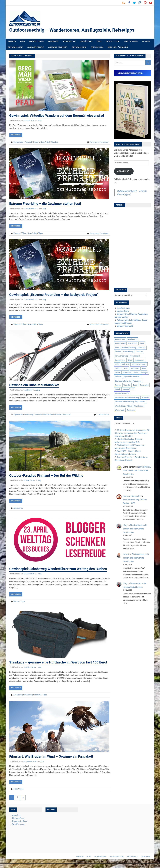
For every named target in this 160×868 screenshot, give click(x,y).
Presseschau (97, 47)
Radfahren (53, 41)
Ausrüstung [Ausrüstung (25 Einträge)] (133, 344)
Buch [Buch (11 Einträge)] (117, 348)
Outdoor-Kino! (79, 47)
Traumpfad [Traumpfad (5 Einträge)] (144, 385)
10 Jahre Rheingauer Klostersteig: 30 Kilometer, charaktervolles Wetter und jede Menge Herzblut (132, 433)
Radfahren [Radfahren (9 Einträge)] (135, 368)
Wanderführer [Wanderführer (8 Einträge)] (128, 389)
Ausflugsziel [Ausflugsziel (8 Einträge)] (132, 339)
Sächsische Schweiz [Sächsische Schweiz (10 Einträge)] (123, 381)
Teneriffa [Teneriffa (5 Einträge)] (127, 385)
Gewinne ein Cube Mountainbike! (35, 385)
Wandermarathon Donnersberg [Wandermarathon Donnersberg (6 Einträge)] (127, 398)
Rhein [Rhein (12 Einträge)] (136, 373)
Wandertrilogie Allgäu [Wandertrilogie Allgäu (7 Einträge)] (123, 406)
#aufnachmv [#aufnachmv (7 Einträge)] (120, 339)
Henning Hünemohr (132, 496)
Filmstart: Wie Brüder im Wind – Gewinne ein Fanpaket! (52, 761)
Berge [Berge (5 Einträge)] (142, 344)
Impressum (146, 861)
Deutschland (18, 142)
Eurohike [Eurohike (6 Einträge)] (139, 352)
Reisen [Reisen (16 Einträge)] (118, 373)
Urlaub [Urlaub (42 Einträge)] (118, 389)
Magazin (12, 41)
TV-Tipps (146, 41)
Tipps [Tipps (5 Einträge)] (135, 385)
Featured (28, 142)
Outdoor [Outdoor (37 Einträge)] (118, 368)
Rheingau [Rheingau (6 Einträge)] (144, 373)
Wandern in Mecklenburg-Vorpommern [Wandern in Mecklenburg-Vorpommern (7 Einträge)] (130, 402)
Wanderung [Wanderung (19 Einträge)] (139, 406)
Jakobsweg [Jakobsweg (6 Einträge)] (139, 360)
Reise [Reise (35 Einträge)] (144, 368)
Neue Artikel (45, 142)
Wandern (55, 142)
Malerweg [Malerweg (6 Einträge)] (126, 364)
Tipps (99, 41)
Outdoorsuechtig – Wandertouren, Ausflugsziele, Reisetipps (73, 30)
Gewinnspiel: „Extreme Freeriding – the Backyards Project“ (55, 295)
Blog (22, 41)
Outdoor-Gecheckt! (58, 47)
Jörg (40, 121)
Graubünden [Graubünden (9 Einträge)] (120, 360)
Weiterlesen (16, 135)
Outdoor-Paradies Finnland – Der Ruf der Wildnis (47, 475)
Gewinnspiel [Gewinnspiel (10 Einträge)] (135, 356)
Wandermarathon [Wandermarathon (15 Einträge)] (122, 394)
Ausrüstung (86, 41)
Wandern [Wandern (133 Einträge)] (145, 398)
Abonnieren (124, 171)
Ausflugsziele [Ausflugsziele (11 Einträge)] (120, 344)
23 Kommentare (103, 415)
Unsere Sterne (113, 41)
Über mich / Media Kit (118, 47)
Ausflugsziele (69, 41)
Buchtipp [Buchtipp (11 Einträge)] (142, 348)
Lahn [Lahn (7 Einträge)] (117, 364)
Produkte (58, 415)
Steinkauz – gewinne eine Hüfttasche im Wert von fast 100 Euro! (60, 667)
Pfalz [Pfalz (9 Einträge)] (126, 368)
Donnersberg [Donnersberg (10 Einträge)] (128, 352)
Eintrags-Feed (18, 823)
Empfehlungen (131, 41)
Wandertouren (36, 41)
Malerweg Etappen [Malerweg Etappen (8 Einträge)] (139, 364)
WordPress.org (19, 829)
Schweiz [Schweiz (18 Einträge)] (118, 377)
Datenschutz (132, 861)
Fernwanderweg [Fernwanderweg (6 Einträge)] (121, 356)
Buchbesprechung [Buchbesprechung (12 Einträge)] (129, 348)
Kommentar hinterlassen (99, 142)
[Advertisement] (132, 247)
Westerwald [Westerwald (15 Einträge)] (120, 410)
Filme (24, 233)
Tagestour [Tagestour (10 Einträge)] (137, 381)
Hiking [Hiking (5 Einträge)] (130, 360)
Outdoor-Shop (100, 861)
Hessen (36, 142)
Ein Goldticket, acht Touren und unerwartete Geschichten (137, 471)
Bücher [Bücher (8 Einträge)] (118, 352)
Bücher (16, 606)
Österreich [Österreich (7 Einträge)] (131, 410)
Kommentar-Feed (20, 826)
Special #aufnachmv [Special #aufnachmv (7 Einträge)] (132, 377)
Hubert (126, 554)
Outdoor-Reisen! (36, 47)
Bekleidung (28, 700)
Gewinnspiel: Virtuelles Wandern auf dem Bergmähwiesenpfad (58, 116)
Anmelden (17, 820)
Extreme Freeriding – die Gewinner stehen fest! (46, 204)
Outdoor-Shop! (15, 47)
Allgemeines (18, 415)
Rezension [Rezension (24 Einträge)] (127, 373)
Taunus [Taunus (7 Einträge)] (118, 385)
